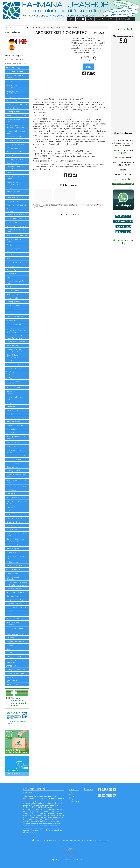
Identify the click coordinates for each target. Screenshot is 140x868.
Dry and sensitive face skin (17, 456)
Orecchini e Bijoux (13, 522)
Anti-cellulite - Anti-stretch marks (16, 475)
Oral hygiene (11, 552)
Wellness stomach (14, 290)
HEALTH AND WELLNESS (16, 72)
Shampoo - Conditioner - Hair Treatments (16, 540)
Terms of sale (74, 793)
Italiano (84, 860)
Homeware (11, 172)
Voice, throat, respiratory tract (16, 282)
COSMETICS (11, 433)
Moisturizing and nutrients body (16, 481)
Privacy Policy (74, 801)
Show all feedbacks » (123, 133)
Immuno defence (13, 294)
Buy (89, 67)
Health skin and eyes (14, 262)
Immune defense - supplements (14, 623)
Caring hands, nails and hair (16, 140)
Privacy (72, 799)
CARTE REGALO (12, 685)
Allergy (9, 81)
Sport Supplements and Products (16, 168)
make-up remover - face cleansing (16, 438)
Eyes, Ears (11, 414)
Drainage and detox (14, 112)
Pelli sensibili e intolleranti (16, 459)
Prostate (10, 245)
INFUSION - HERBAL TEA (17, 656)
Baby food (11, 615)
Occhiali (10, 155)
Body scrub (11, 494)
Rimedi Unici (11, 320)
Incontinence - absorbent (16, 592)
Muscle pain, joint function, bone (16, 132)
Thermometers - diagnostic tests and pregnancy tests (17, 584)
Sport (9, 258)
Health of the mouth (14, 137)
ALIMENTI (10, 653)
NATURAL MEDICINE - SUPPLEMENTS (47, 27)
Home (71, 19)
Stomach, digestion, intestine (14, 86)
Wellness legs (12, 269)
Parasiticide (11, 677)
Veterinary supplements (16, 673)
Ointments (11, 309)
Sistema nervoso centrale (16, 364)
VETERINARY (11, 666)
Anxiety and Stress (14, 305)
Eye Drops (11, 313)
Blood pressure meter (15, 573)
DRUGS (9, 378)
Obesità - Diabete (14, 361)
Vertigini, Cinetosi (13, 345)
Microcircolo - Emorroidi (16, 342)
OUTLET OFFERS (13, 68)
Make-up (10, 511)
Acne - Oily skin (12, 446)
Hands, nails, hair (13, 266)
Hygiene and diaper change (17, 618)
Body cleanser (12, 529)
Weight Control (12, 108)
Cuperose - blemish (14, 463)
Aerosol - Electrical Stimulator (14, 578)
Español (67, 860)
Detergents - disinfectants (17, 670)
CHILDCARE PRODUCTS (16, 607)
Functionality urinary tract (71, 27)
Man (8, 514)
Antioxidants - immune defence (15, 210)
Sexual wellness (13, 163)
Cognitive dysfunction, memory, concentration (15, 126)
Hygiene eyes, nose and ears (16, 557)
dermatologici (12, 429)
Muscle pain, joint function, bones (16, 240)
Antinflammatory (13, 298)
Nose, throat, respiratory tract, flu (16, 76)
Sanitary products (13, 596)
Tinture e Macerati (14, 324)
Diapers (10, 645)
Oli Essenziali (12, 273)
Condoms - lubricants (15, 604)
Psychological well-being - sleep (16, 120)
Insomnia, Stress (13, 418)
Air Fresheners (12, 562)
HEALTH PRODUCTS (14, 569)
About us (111, 19)
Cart (81, 19)
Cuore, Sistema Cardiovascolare (13, 356)
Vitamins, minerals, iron (15, 197)
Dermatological (13, 410)
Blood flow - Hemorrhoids (16, 115)
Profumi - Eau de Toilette (16, 497)
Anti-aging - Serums (14, 442)
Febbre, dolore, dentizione (17, 634)
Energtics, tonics (13, 201)
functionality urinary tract (91, 205)
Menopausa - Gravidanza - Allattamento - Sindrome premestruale (16, 330)
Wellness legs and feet (15, 148)
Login (90, 19)
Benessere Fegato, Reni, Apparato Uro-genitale (16, 337)
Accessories (11, 611)
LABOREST (38, 207)
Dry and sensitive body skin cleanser (17, 534)
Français (76, 860)
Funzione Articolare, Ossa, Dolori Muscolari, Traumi (16, 350)
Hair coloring (11, 507)
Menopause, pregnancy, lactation (16, 250)
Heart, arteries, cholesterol (17, 104)
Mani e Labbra (12, 490)
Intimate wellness (13, 422)
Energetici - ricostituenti (16, 425)
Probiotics (11, 254)
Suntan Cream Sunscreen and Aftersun (16, 502)
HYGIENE (10, 526)
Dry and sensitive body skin (17, 486)
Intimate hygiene (13, 549)
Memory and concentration (17, 235)
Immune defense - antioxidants (14, 92)
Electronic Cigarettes (15, 159)
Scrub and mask (13, 467)
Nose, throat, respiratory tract (16, 629)
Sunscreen (11, 638)
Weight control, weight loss (17, 218)
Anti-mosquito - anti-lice (16, 152)
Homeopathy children (15, 317)
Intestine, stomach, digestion (14, 193)
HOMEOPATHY (12, 277)
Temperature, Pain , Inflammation (14, 383)
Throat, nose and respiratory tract (13, 183)
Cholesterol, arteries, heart (17, 215)
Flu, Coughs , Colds (14, 387)
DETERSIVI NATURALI (16, 566)
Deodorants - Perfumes (16, 545)
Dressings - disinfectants (16, 589)
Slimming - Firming (13, 471)
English (59, 860)
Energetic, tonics (13, 97)
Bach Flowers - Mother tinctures (15, 373)
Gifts (9, 649)
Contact (100, 19)
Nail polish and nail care (15, 518)
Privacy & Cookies (126, 19)
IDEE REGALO (12, 681)
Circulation (11, 407)
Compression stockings (15, 600)
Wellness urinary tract (15, 100)
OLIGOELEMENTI (13, 368)
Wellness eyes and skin (15, 144)
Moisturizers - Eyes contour (14, 451)
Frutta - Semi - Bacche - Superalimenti (16, 661)
